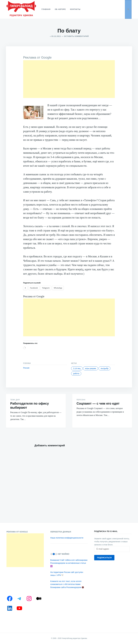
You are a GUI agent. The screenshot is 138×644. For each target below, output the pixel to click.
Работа (76, 374)
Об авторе (60, 9)
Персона (81, 400)
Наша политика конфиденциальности (67, 538)
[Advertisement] (69, 79)
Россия (26, 368)
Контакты (75, 9)
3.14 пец (77, 368)
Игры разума (91, 368)
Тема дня (15, 400)
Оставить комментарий (76, 36)
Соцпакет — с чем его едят (98, 403)
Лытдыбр (104, 368)
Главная (46, 9)
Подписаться (104, 558)
